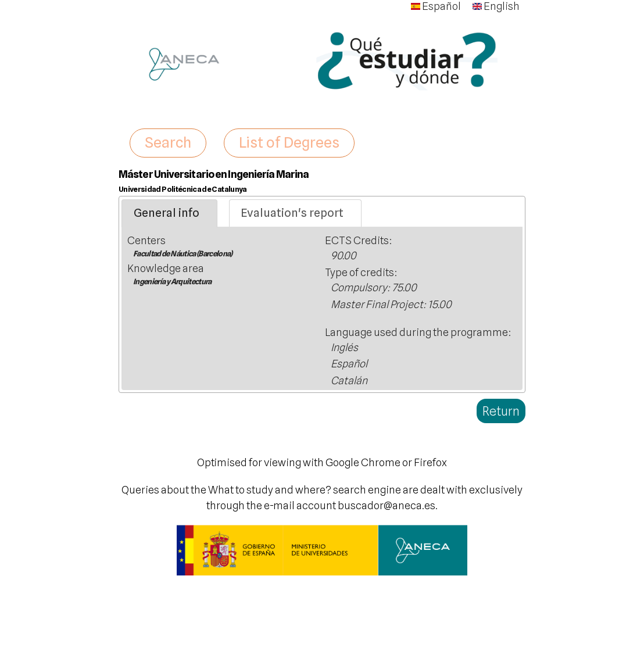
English (496, 6)
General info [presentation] (167, 213)
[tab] (169, 213)
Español (436, 6)
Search (168, 142)
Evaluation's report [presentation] (292, 213)
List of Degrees (289, 142)
